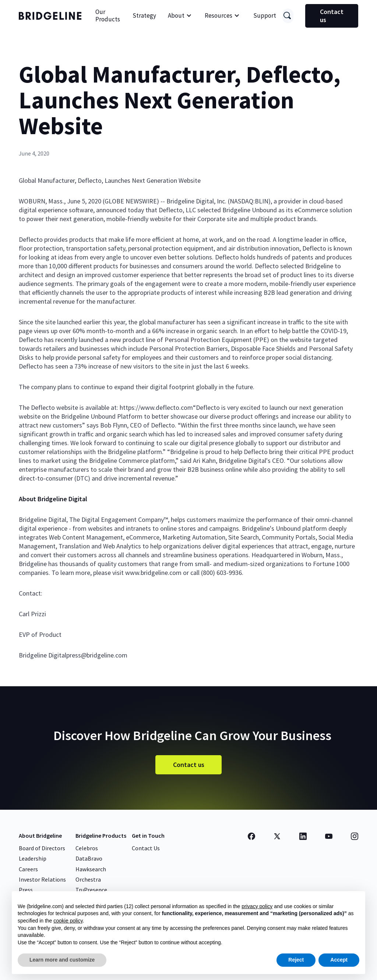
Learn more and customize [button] (62, 960)
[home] (50, 16)
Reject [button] (296, 960)
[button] (180, 16)
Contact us (332, 16)
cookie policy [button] (68, 921)
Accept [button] (339, 960)
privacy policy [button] (257, 906)
